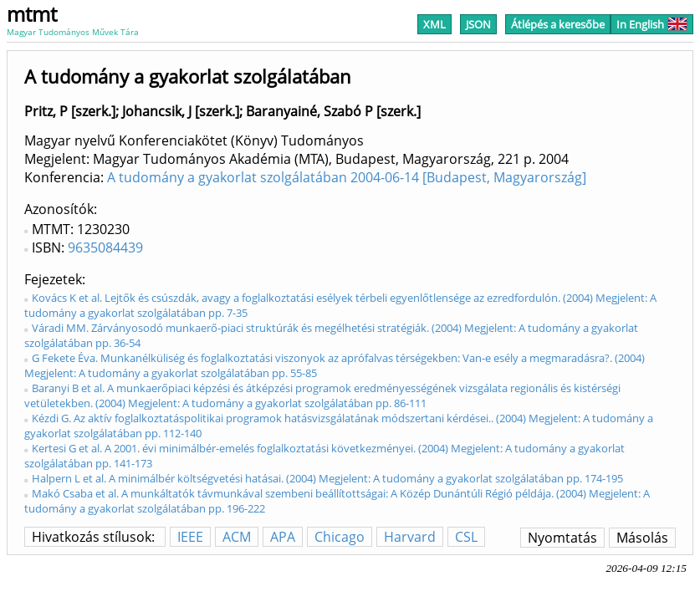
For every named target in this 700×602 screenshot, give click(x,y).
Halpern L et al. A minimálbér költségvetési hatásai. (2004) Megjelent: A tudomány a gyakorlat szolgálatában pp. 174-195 (327, 478)
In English (652, 24)
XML (434, 24)
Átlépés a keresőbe (558, 24)
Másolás (642, 538)
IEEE (190, 537)
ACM (237, 537)
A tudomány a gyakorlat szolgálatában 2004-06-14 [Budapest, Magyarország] (347, 177)
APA (283, 537)
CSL (466, 537)
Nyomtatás (562, 538)
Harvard (410, 537)
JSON (478, 24)
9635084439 (105, 247)
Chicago (340, 537)
